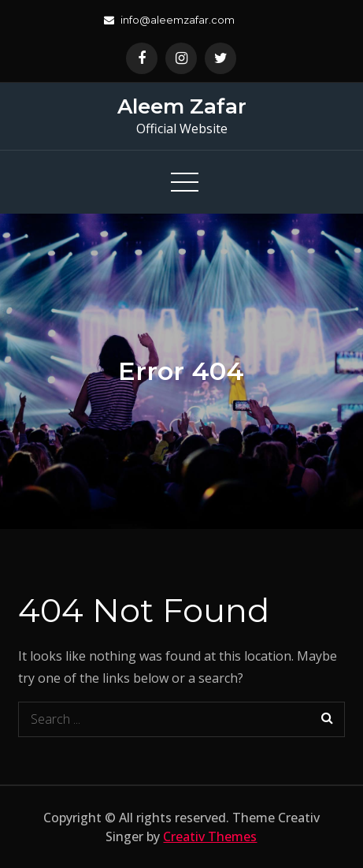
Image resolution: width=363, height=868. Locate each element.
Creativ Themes (210, 836)
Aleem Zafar (182, 106)
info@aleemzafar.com (169, 20)
